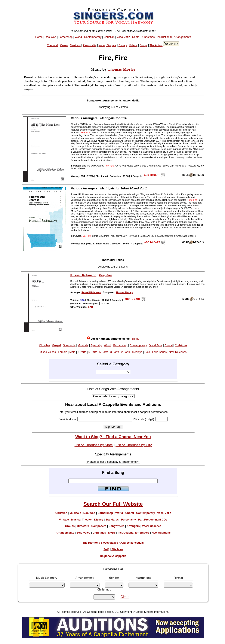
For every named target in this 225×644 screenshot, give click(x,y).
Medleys (137, 352)
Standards (69, 345)
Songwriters (117, 526)
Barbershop (65, 37)
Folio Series (160, 352)
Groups (70, 526)
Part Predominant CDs (153, 520)
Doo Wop (51, 37)
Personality (90, 45)
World (78, 37)
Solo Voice (83, 533)
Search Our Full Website (113, 504)
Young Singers (107, 45)
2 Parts (126, 352)
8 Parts (82, 352)
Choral (136, 37)
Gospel (57, 345)
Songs (144, 45)
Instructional (164, 37)
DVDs (112, 533)
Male (72, 352)
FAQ (106, 549)
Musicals (75, 45)
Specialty (96, 345)
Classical (52, 45)
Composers (99, 526)
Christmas (149, 37)
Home (39, 37)
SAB (90, 307)
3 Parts (115, 352)
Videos (133, 45)
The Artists (156, 45)
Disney (123, 45)
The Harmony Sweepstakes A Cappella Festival (113, 543)
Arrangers (133, 526)
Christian (109, 37)
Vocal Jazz (123, 37)
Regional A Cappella (113, 556)
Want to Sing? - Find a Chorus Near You (113, 437)
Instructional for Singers (134, 533)
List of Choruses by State (94, 445)
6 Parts (93, 352)
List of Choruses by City (134, 445)
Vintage (64, 520)
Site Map (117, 549)
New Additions (161, 533)
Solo (147, 352)
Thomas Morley (122, 69)
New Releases (178, 352)
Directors (83, 526)
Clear (124, 597)
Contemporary (93, 37)
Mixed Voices (48, 352)
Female (63, 352)
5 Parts (104, 352)
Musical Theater (82, 520)
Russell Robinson (83, 275)
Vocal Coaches (152, 526)
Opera (64, 45)
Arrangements (182, 37)
